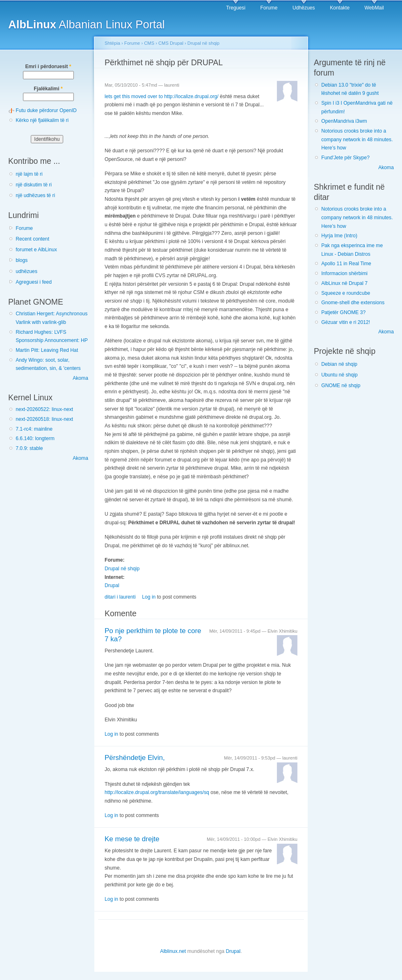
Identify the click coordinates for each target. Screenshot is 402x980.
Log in (149, 597)
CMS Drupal (171, 43)
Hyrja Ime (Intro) (339, 236)
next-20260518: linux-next (44, 419)
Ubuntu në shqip (339, 375)
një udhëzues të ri (35, 195)
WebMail (374, 8)
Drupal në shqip (203, 43)
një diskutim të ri (34, 185)
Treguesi (236, 8)
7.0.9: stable (29, 448)
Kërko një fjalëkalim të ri (42, 120)
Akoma (80, 378)
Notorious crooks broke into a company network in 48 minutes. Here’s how (357, 139)
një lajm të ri (29, 174)
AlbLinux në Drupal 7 (344, 283)
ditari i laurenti (120, 597)
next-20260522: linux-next (44, 409)
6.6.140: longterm (35, 438)
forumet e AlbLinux (36, 250)
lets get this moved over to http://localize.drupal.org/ (162, 96)
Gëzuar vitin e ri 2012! (346, 322)
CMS (149, 43)
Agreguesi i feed (34, 282)
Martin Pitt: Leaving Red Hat (47, 350)
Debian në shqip (339, 364)
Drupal (112, 585)
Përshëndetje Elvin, (135, 758)
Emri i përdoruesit (48, 67)
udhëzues (26, 271)
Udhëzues (304, 8)
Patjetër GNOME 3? (343, 312)
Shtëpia (112, 43)
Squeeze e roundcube (346, 293)
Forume (269, 8)
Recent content (32, 239)
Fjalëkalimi (48, 89)
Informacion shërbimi (344, 273)
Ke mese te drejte (132, 839)
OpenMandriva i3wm (344, 121)
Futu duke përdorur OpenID (46, 110)
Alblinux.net (173, 951)
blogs (22, 260)
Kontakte (340, 8)
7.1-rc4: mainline (34, 429)
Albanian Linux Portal (87, 24)
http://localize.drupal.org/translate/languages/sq (157, 792)
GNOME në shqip (341, 386)
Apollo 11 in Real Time (346, 264)
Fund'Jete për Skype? (345, 158)
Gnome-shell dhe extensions (353, 303)
